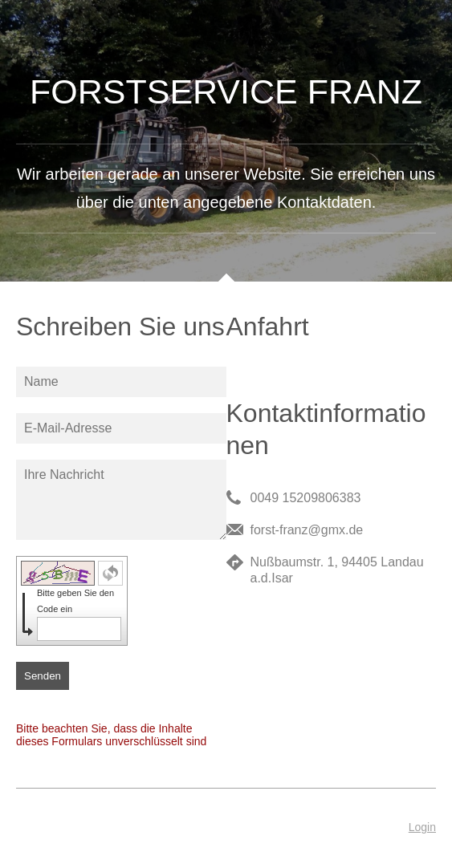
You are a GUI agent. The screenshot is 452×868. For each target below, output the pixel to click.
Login (422, 827)
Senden (43, 676)
